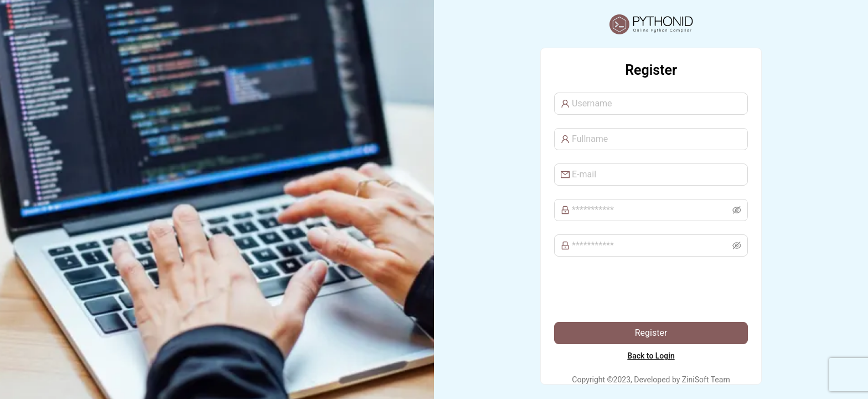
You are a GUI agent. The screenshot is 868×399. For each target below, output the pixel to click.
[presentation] (638, 291)
